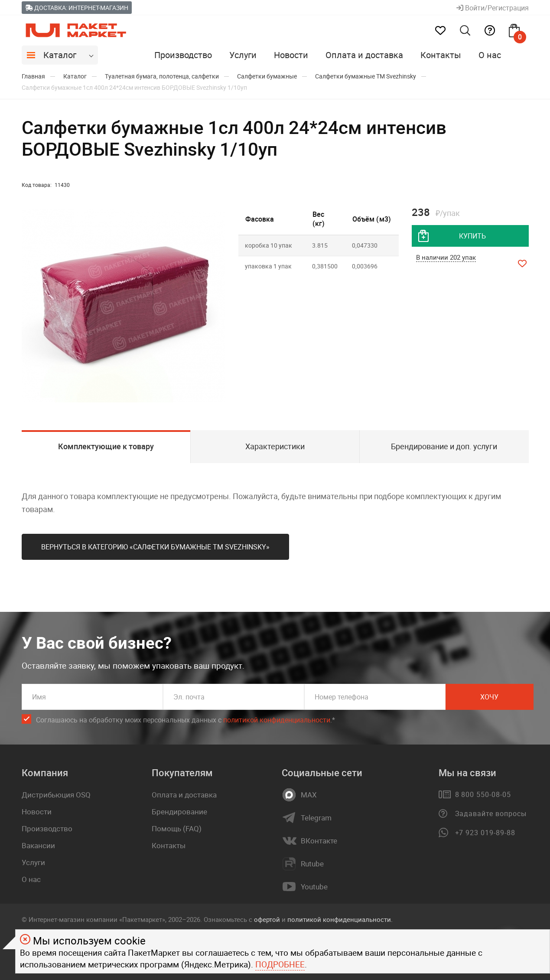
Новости (291, 55)
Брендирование (179, 812)
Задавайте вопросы (491, 813)
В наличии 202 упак (446, 257)
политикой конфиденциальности (277, 720)
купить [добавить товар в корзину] (472, 236)
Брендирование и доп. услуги (444, 446)
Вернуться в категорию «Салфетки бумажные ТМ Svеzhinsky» (155, 547)
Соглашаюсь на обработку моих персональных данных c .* (186, 720)
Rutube (312, 864)
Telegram (316, 818)
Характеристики (275, 446)
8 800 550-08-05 (483, 794)
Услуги (243, 55)
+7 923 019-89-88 (485, 833)
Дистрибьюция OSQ (56, 795)
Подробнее (280, 964)
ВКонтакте (319, 841)
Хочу (489, 697)
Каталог (60, 55)
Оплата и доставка (364, 55)
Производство (183, 55)
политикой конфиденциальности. (340, 919)
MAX (309, 795)
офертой (267, 919)
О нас (490, 55)
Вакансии (38, 845)
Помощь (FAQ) (177, 828)
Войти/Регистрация (493, 8)
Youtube (314, 887)
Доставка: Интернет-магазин (77, 8)
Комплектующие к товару (106, 446)
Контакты (441, 55)
